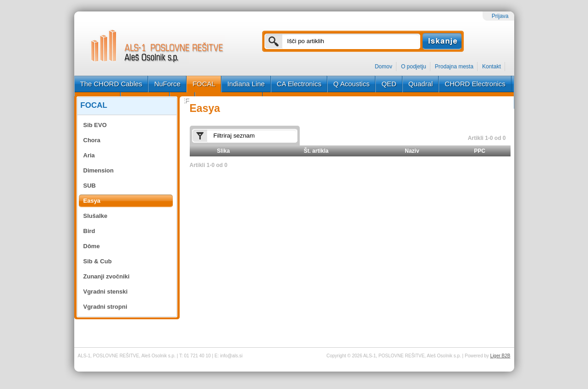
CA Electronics (299, 84)
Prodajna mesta (454, 67)
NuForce (167, 84)
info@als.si (231, 356)
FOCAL (204, 84)
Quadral (420, 84)
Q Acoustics (351, 84)
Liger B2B (500, 356)
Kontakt (492, 67)
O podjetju (414, 67)
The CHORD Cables (111, 84)
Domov (384, 67)
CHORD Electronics (475, 84)
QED (389, 84)
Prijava (500, 16)
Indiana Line (246, 84)
